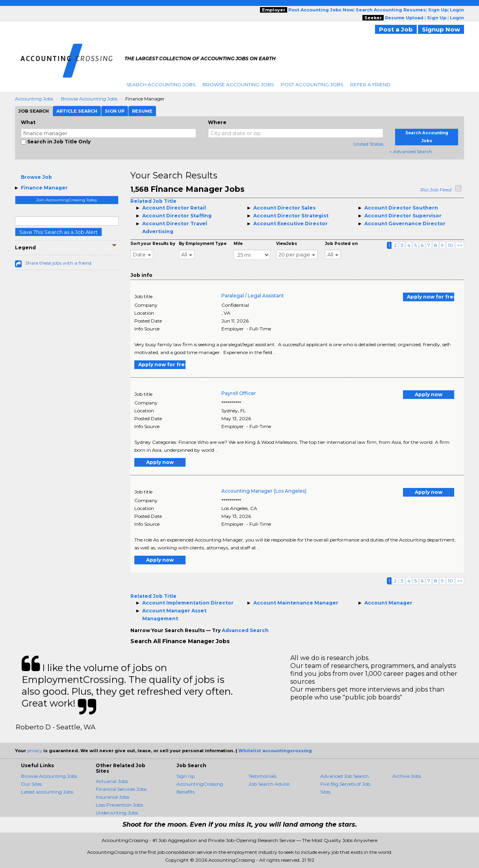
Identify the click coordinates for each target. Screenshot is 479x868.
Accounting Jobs (34, 99)
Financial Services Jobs (121, 789)
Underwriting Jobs (117, 813)
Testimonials (263, 776)
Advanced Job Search (344, 776)
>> (460, 245)
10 (450, 245)
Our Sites (31, 784)
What (28, 122)
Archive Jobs (407, 776)
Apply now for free (431, 297)
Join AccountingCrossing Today (67, 200)
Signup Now (441, 29)
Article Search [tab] (77, 111)
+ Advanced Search (411, 151)
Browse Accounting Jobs (238, 84)
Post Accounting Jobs (312, 84)
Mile (238, 244)
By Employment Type (203, 244)
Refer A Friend (370, 84)
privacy (35, 751)
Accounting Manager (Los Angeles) (264, 491)
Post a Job (396, 29)
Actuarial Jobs (112, 781)
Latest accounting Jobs (47, 792)
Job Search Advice (269, 784)
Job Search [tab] (34, 111)
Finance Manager (44, 188)
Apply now (429, 394)
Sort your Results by (153, 244)
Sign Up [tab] (115, 111)
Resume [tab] (142, 111)
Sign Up (186, 776)
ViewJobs (287, 244)
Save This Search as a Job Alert (58, 232)
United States (368, 144)
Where (217, 122)
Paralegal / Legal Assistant (253, 296)
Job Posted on (341, 244)
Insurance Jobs (112, 797)
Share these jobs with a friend (58, 263)
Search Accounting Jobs (161, 84)
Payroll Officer (239, 393)
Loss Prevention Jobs (119, 805)
